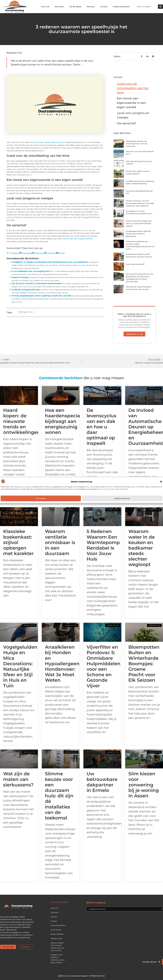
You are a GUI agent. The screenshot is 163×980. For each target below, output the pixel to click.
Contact (104, 7)
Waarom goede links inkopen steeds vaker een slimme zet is (57, 947)
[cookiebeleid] (105, 489)
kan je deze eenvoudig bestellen (78, 239)
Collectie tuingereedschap (26, 290)
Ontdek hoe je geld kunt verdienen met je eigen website (58, 959)
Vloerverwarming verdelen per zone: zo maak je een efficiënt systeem (139, 223)
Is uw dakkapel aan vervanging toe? (31, 271)
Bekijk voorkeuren (122, 498)
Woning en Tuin (14, 53)
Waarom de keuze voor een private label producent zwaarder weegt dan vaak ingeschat (140, 203)
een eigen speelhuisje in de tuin (50, 142)
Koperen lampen (21, 277)
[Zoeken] (160, 7)
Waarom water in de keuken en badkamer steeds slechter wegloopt (142, 548)
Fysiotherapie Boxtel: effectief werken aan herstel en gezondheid (138, 234)
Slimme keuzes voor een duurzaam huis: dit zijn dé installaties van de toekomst (59, 796)
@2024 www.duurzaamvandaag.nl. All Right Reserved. (82, 976)
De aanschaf (126, 123)
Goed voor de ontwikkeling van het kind (133, 88)
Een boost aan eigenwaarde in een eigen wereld (131, 103)
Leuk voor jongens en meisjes (133, 115)
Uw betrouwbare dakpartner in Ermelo (102, 782)
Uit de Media (75, 7)
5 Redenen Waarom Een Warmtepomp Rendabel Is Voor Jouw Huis (103, 545)
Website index (56, 938)
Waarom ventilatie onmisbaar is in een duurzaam (60, 542)
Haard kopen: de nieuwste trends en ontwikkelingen (22, 421)
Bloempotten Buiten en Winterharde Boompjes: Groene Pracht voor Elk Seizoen (144, 664)
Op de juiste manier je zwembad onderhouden (37, 283)
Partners (91, 7)
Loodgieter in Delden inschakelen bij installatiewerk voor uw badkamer (50, 262)
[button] (161, 482)
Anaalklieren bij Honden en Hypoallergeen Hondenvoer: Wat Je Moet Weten (62, 664)
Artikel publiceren (121, 7)
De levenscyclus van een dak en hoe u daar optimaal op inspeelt (101, 427)
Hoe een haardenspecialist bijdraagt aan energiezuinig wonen (66, 421)
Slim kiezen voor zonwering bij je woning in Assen (144, 785)
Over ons (45, 7)
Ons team (59, 7)
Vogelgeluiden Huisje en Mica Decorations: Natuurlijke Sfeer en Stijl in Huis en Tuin (20, 666)
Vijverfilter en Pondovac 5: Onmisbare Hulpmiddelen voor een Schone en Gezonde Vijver (104, 666)
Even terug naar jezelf (135, 264)
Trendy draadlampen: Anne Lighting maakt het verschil (41, 296)
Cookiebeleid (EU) (58, 925)
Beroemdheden (57, 934)
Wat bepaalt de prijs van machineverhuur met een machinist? (137, 144)
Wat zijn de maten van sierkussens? (18, 779)
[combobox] (147, 7)
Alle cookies (41, 498)
